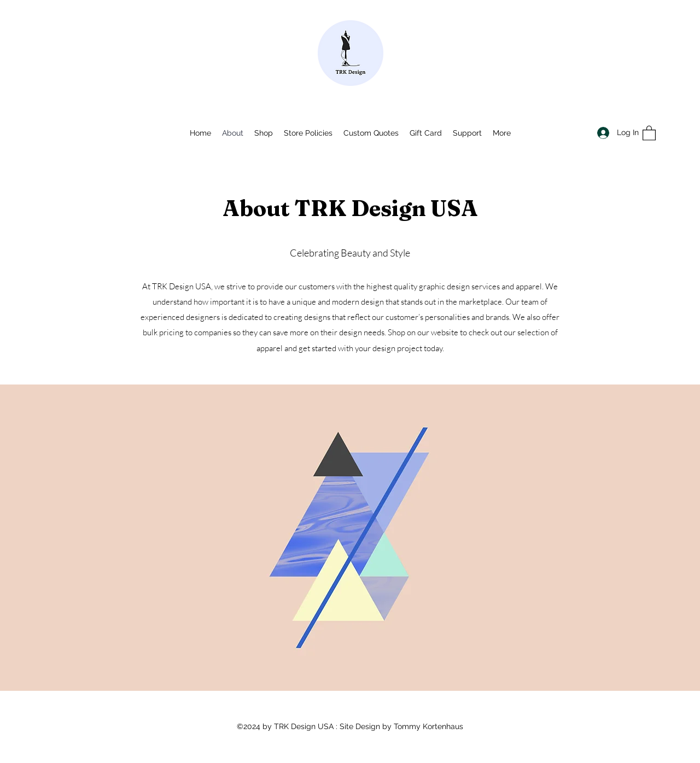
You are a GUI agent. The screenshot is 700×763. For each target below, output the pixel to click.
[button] (649, 133)
